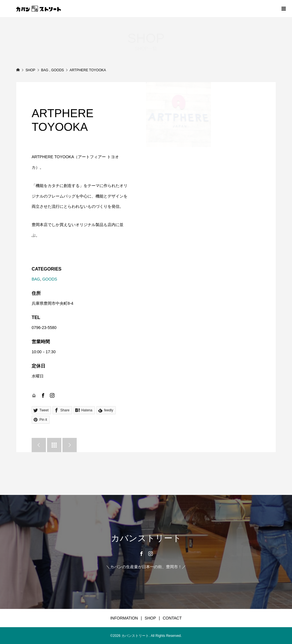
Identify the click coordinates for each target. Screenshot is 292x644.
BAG (36, 279)
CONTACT (172, 618)
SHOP (150, 618)
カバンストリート (146, 538)
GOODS (50, 279)
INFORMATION (124, 618)
